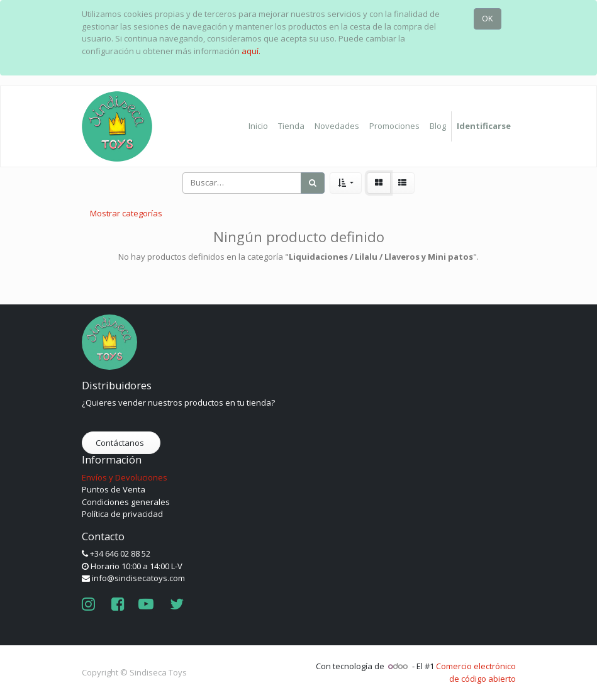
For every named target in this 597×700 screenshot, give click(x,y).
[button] (346, 183)
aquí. (251, 51)
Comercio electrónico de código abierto (476, 672)
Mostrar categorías (126, 213)
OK (488, 18)
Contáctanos (121, 443)
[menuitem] (258, 126)
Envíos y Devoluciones (125, 477)
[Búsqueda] (313, 183)
